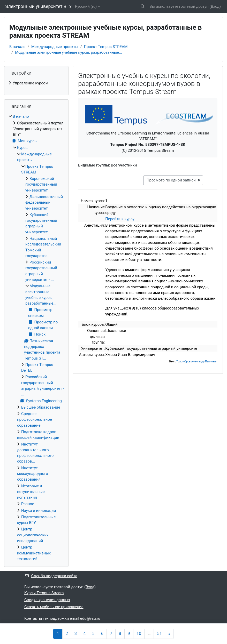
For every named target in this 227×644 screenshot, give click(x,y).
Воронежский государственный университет (41, 184)
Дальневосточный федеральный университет (44, 202)
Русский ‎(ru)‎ (86, 6)
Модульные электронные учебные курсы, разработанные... (69, 52)
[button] (143, 6)
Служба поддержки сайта (51, 576)
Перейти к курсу (120, 219)
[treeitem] (36, 83)
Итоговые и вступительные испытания (31, 492)
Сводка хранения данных (47, 600)
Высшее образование (41, 407)
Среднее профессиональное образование (35, 420)
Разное (28, 504)
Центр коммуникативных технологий (34, 553)
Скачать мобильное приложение (54, 607)
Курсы (23, 148)
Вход (215, 6)
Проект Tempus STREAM (106, 47)
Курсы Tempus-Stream (44, 593)
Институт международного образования (33, 474)
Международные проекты (55, 47)
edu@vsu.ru (90, 618)
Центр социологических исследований (33, 535)
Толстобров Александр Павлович (197, 361)
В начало (17, 47)
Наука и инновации (39, 511)
